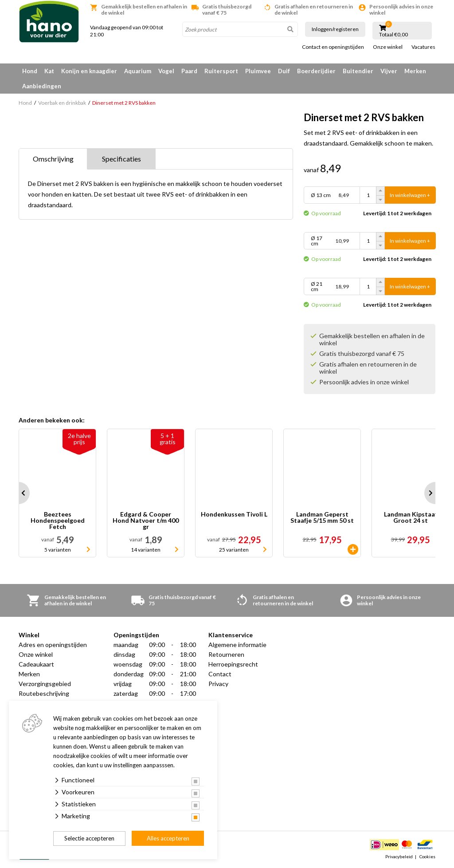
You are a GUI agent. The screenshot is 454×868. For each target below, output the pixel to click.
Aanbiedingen (42, 86)
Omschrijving (53, 159)
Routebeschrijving (44, 693)
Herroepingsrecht (233, 664)
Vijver (389, 71)
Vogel (166, 71)
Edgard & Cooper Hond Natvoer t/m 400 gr (146, 521)
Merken (415, 71)
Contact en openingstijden (333, 47)
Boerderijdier (316, 71)
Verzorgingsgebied (45, 684)
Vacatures (423, 47)
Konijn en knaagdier (89, 71)
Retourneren (226, 654)
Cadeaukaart (36, 664)
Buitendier (358, 71)
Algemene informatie (237, 645)
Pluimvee (258, 71)
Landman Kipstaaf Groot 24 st (411, 518)
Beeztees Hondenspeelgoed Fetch (58, 521)
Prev (19, 493)
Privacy (218, 684)
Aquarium (138, 71)
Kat (49, 71)
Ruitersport (221, 71)
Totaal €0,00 (393, 35)
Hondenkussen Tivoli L (234, 515)
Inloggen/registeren (335, 29)
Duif (284, 71)
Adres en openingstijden (53, 645)
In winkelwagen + (410, 195)
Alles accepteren (168, 838)
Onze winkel (388, 47)
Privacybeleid (399, 856)
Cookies (427, 856)
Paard (189, 71)
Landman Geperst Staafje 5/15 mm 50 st (322, 518)
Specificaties (121, 159)
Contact (220, 674)
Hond (30, 71)
